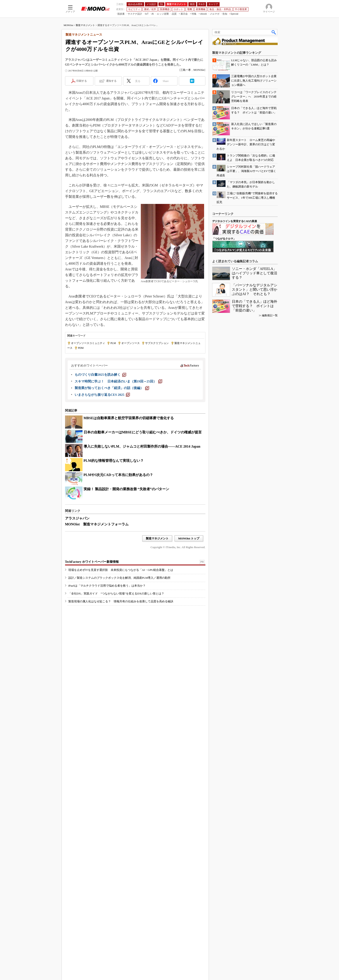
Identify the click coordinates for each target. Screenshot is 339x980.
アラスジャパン (77, 518)
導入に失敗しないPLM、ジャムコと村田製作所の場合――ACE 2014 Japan (142, 446)
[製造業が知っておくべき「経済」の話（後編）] (112, 388)
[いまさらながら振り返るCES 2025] (102, 395)
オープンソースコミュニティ (88, 343)
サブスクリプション (157, 343)
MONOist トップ (189, 538)
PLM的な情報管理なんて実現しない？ (114, 461)
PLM (113, 343)
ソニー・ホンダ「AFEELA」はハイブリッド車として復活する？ (255, 273)
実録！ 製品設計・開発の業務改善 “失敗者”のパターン (126, 489)
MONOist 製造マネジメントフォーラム (97, 524)
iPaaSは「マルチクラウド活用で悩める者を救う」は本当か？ (107, 586)
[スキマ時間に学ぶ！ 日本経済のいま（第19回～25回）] (118, 381)
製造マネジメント (85, 25)
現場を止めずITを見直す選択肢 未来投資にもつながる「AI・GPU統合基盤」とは (121, 570)
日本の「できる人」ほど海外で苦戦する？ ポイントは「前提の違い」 (255, 306)
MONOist (69, 25)
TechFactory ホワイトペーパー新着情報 (92, 562)
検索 (274, 32)
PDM (81, 348)
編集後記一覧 (270, 315)
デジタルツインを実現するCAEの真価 (235, 221)
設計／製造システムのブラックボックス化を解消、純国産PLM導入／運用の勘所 (120, 578)
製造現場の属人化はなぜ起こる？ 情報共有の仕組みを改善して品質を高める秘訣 (121, 601)
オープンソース (131, 343)
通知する (111, 81)
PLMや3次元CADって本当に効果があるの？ (118, 475)
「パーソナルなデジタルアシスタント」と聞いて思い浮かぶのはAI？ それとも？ (255, 289)
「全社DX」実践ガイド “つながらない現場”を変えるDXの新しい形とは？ (116, 593)
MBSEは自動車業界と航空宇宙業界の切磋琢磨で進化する (129, 418)
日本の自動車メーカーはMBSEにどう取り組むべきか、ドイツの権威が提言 (143, 432)
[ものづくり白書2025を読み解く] (100, 375)
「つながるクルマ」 (224, 239)
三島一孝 (186, 70)
